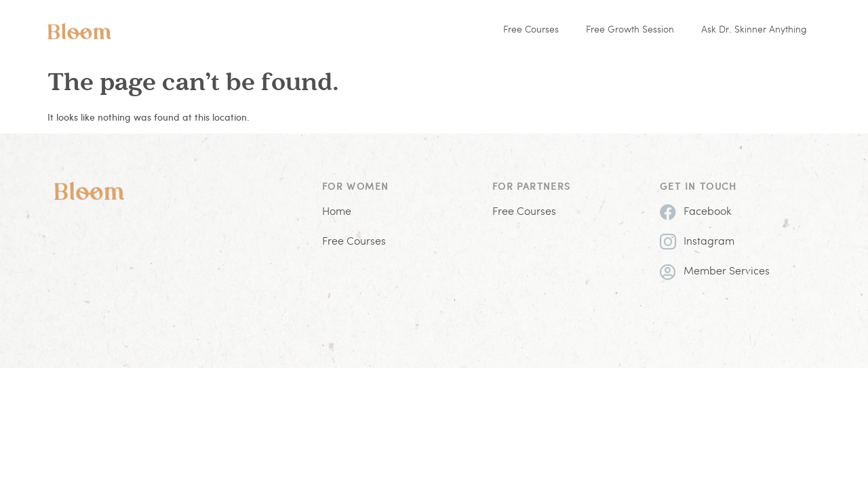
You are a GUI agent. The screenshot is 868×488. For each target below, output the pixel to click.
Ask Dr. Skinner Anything (754, 30)
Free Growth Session (630, 30)
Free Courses (531, 30)
